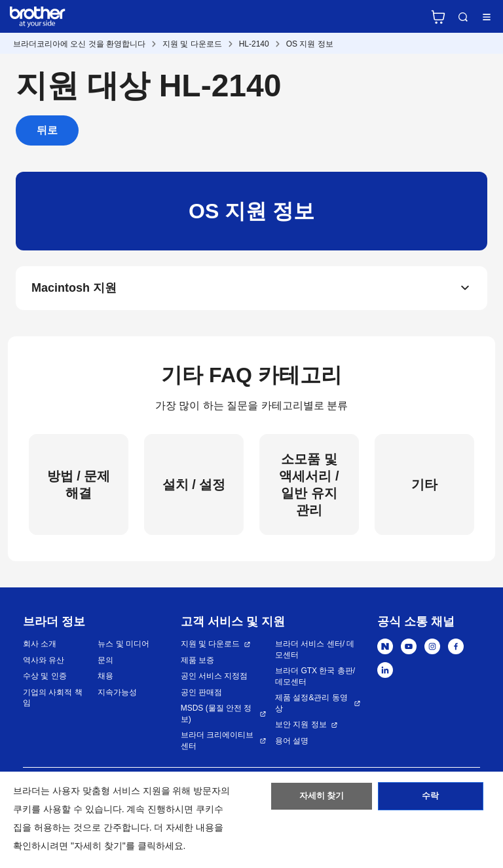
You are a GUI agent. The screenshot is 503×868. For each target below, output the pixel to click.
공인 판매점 (201, 695)
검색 (463, 17)
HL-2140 (254, 44)
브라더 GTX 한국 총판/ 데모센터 (315, 680)
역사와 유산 (44, 663)
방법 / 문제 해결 (79, 487)
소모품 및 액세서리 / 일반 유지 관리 (309, 487)
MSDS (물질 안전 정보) (216, 717)
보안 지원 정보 (301, 728)
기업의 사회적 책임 (53, 700)
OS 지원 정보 (310, 44)
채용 (105, 679)
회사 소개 (40, 647)
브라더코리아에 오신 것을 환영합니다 (79, 44)
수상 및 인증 (45, 679)
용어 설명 (292, 743)
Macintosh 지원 (74, 290)
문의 (105, 663)
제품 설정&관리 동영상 (311, 706)
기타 (424, 487)
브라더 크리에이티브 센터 (217, 744)
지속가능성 (117, 695)
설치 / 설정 (194, 487)
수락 (430, 799)
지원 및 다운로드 (192, 44)
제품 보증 (197, 663)
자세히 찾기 (322, 799)
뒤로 (47, 130)
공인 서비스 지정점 (214, 679)
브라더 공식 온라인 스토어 (438, 17)
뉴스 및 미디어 (123, 647)
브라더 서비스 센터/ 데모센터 (315, 653)
